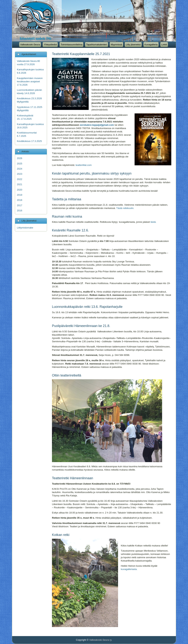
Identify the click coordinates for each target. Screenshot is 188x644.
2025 (20, 164)
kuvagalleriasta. (129, 569)
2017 (20, 205)
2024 (20, 169)
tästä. (153, 222)
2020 (20, 190)
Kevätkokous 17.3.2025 (29, 141)
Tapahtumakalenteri (96, 44)
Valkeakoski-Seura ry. (101, 640)
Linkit (164, 44)
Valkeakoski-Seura (30, 44)
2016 (20, 211)
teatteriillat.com (84, 165)
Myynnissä (116, 44)
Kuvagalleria (151, 44)
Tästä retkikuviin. (125, 208)
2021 (20, 184)
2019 (20, 195)
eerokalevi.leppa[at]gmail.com (97, 125)
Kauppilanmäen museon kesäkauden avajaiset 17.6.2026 (30, 81)
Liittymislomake (25, 228)
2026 (20, 158)
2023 (20, 174)
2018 (20, 200)
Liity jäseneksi (133, 44)
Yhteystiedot (50, 44)
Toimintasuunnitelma (72, 44)
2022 (20, 179)
